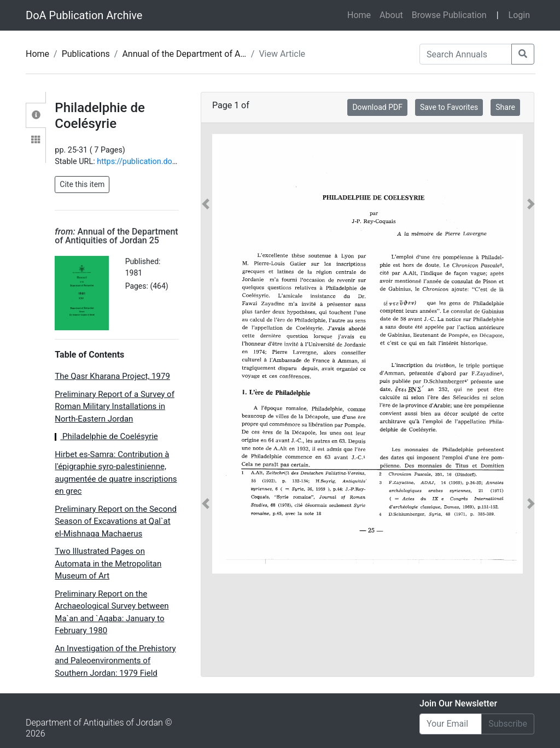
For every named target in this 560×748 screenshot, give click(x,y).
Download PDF (377, 107)
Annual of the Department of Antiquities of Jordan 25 (225, 54)
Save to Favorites (449, 107)
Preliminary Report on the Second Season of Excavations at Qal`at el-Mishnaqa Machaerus (116, 521)
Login (519, 15)
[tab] (36, 115)
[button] (206, 354)
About (391, 15)
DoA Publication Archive (84, 15)
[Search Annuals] (466, 54)
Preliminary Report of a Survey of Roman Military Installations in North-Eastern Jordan (115, 407)
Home (361, 14)
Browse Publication (449, 15)
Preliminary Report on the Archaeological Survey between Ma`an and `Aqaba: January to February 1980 (112, 612)
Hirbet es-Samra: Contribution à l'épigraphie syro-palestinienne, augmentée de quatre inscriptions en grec (116, 473)
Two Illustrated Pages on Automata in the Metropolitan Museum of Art (108, 563)
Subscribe (508, 724)
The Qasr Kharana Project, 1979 (112, 376)
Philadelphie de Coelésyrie (106, 436)
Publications (86, 54)
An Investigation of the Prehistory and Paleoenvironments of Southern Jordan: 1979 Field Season (115, 667)
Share (505, 107)
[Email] (451, 724)
